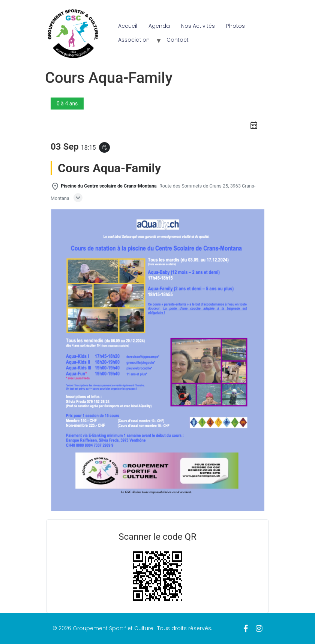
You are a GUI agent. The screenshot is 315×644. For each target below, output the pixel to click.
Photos (235, 26)
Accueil (128, 26)
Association (134, 40)
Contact (178, 40)
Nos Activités (198, 26)
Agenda (159, 26)
